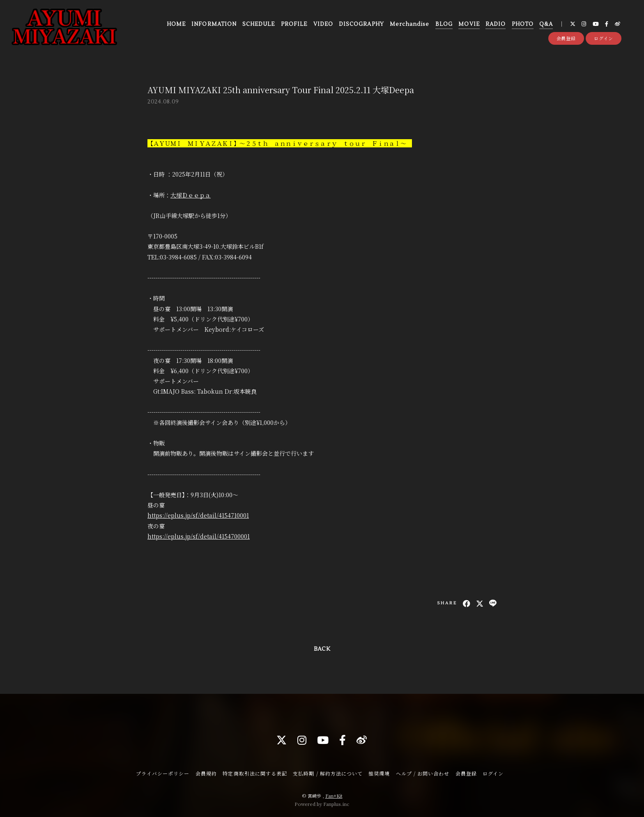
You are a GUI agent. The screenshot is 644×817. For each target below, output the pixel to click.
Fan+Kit (334, 796)
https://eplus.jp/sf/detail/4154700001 (199, 536)
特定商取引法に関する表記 (255, 773)
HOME (176, 24)
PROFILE (294, 24)
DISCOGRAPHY (361, 24)
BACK (322, 649)
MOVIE (469, 24)
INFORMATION (214, 24)
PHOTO (523, 24)
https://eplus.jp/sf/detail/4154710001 (198, 515)
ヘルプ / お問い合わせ (423, 773)
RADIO (496, 24)
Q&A (546, 24)
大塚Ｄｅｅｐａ (191, 195)
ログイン (604, 38)
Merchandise (409, 24)
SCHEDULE (259, 24)
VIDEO (323, 24)
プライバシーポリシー (163, 773)
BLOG (444, 24)
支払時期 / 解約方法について (328, 773)
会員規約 (206, 773)
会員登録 (566, 38)
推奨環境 (379, 773)
